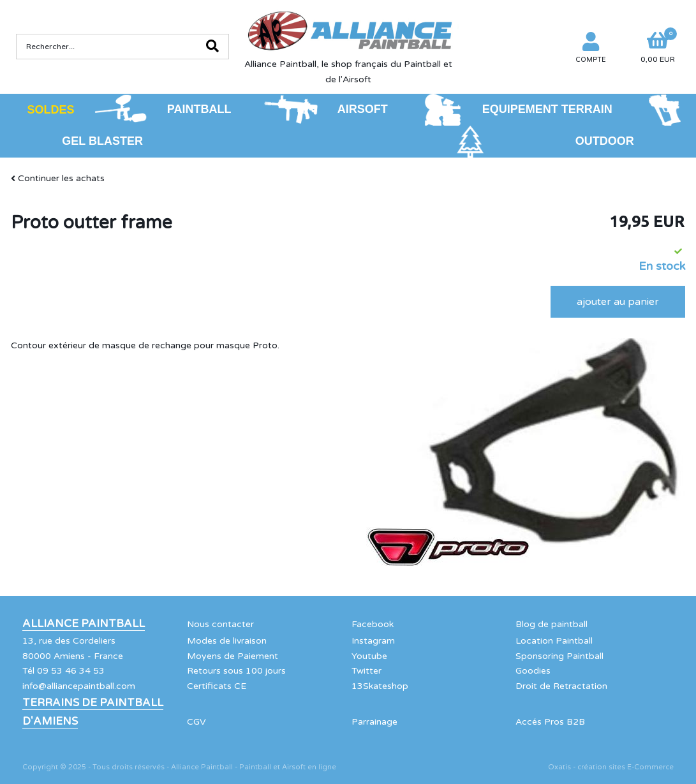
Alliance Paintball (84, 624)
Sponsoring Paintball (559, 656)
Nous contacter (220, 624)
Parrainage (374, 722)
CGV (196, 722)
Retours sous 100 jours (236, 671)
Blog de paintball (552, 624)
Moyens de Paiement (233, 656)
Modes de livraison (227, 641)
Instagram (373, 641)
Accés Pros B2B (550, 722)
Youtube (369, 656)
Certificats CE (217, 686)
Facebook (373, 624)
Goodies (533, 671)
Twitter (367, 671)
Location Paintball (554, 641)
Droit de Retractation (561, 686)
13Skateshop (380, 686)
